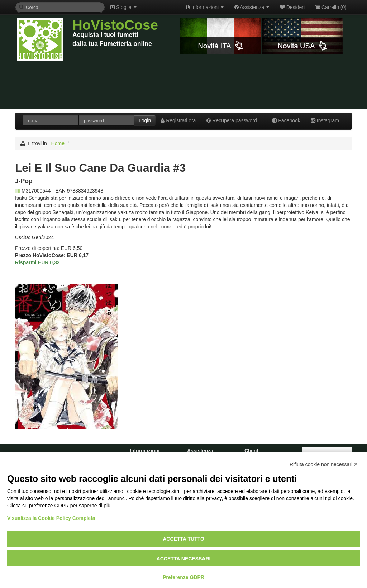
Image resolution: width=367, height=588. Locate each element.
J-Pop (24, 181)
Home (58, 143)
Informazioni (205, 7)
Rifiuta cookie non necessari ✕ (324, 464)
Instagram (325, 120)
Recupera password (232, 120)
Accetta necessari (184, 559)
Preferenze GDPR (183, 577)
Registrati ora (178, 120)
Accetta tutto (183, 539)
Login (145, 120)
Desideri (292, 7)
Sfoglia (123, 7)
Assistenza (252, 7)
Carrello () (331, 7)
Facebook (286, 120)
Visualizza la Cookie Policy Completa (51, 518)
